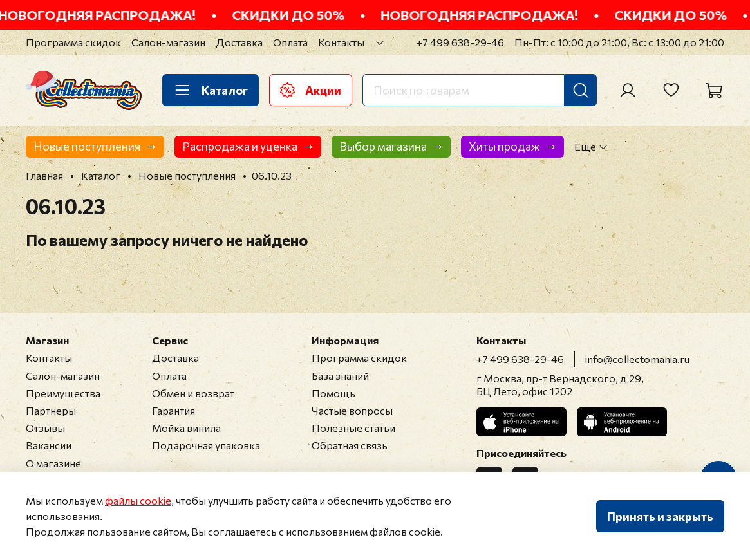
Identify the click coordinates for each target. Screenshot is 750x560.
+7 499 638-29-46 (460, 42)
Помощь (333, 393)
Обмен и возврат (193, 393)
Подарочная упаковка (206, 445)
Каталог (211, 90)
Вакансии (49, 445)
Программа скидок (73, 42)
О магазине (53, 463)
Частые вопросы (352, 410)
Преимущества (63, 393)
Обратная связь (350, 445)
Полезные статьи (353, 428)
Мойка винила (186, 428)
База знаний (340, 376)
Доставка (239, 42)
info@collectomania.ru (637, 359)
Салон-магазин (168, 42)
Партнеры (51, 410)
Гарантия (173, 410)
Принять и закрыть (660, 516)
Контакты (341, 42)
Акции (311, 90)
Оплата (290, 42)
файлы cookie (138, 500)
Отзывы (45, 428)
